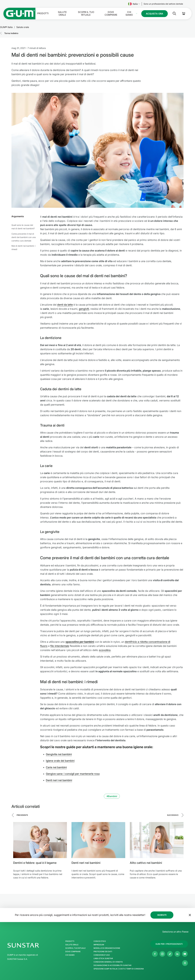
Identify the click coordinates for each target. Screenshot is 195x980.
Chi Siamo (129, 13)
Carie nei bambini (56, 767)
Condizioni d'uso (102, 955)
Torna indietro (11, 33)
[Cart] (184, 14)
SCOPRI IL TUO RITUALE (86, 13)
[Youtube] (185, 954)
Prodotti (43, 13)
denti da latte (65, 305)
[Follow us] (163, 4)
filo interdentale (60, 646)
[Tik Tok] (170, 954)
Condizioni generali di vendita (108, 962)
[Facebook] (155, 954)
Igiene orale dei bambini (60, 761)
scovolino (105, 650)
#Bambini (112, 796)
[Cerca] (172, 13)
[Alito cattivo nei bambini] (157, 840)
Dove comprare (111, 13)
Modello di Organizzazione (107, 948)
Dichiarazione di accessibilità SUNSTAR (112, 965)
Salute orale (62, 13)
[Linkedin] (177, 954)
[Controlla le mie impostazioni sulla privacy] (185, 963)
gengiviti (84, 309)
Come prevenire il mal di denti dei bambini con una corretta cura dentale (24, 237)
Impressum (99, 945)
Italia (134, 4)
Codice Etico (100, 941)
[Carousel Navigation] (97, 817)
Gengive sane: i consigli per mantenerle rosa (73, 774)
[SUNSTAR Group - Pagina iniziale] (31, 945)
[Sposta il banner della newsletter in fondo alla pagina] (190, 915)
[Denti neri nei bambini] (98, 840)
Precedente (22, 815)
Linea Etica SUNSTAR (103, 958)
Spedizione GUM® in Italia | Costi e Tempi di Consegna (119, 969)
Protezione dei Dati (103, 952)
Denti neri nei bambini (59, 780)
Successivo (173, 815)
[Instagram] (162, 954)
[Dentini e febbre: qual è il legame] (40, 840)
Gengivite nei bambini (59, 754)
